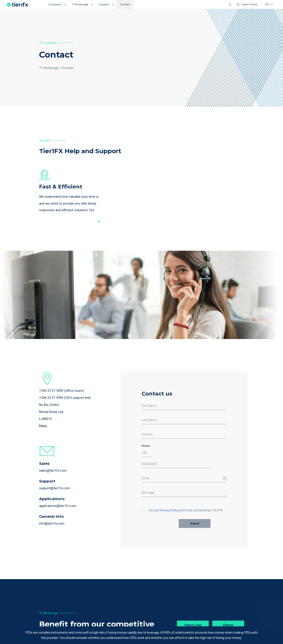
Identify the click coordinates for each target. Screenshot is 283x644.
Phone (146, 447)
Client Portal (246, 4)
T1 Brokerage (80, 4)
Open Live (193, 626)
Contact (125, 4)
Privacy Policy (169, 511)
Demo (228, 626)
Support (104, 4)
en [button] (267, 4)
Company (55, 4)
